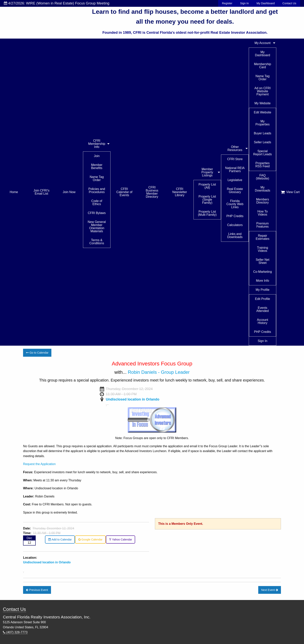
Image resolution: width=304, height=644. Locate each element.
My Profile (262, 290)
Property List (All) (207, 186)
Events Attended (263, 309)
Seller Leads (263, 142)
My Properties (263, 123)
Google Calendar (90, 540)
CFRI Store (235, 159)
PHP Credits (235, 216)
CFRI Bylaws (97, 213)
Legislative (235, 180)
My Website (262, 103)
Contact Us (289, 3)
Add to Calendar (60, 540)
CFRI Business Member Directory (152, 192)
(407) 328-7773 (15, 632)
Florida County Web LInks (235, 204)
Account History (263, 321)
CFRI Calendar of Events (124, 192)
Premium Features (263, 225)
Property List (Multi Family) (207, 213)
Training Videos (262, 249)
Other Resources (235, 148)
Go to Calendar (37, 353)
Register (227, 3)
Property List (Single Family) (207, 200)
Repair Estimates (263, 237)
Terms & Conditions (97, 242)
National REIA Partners (235, 170)
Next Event (269, 590)
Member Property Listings (207, 172)
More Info (263, 281)
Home (14, 192)
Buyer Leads (263, 133)
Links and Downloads (235, 235)
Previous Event (37, 590)
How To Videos (263, 213)
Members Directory (263, 201)
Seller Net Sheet (263, 261)
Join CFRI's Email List (41, 192)
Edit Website (263, 112)
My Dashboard (266, 3)
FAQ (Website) (263, 177)
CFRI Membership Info (97, 144)
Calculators (235, 225)
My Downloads (262, 189)
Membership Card (263, 66)
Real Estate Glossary (235, 190)
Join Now (69, 192)
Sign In (244, 3)
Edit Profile (262, 299)
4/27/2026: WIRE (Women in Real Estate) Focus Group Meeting (57, 3)
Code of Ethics (97, 202)
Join (97, 156)
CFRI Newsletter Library (180, 192)
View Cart (290, 192)
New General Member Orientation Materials (97, 227)
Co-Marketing (263, 272)
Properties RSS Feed (263, 165)
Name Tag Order (97, 178)
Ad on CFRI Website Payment (263, 91)
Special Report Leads (263, 153)
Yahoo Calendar (120, 540)
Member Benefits (97, 166)
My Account (263, 43)
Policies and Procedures (97, 190)
